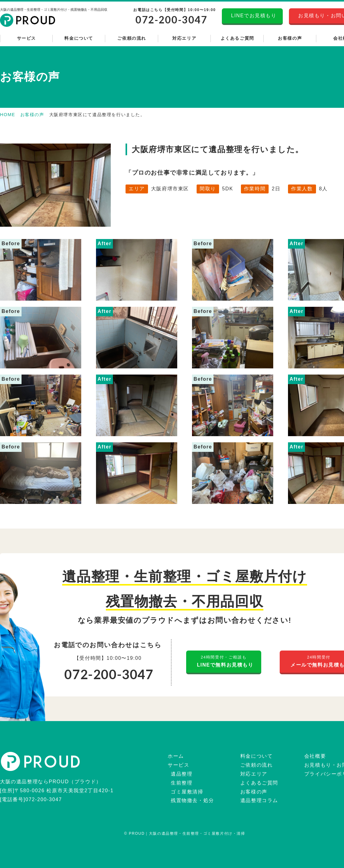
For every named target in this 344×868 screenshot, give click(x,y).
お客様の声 (32, 115)
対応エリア (253, 774)
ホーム (175, 756)
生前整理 (181, 783)
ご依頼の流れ (256, 765)
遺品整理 (181, 774)
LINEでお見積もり (252, 16)
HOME (8, 115)
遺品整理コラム (258, 800)
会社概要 (314, 756)
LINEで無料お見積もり (224, 661)
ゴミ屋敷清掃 (186, 792)
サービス (178, 765)
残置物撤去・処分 (192, 800)
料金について (256, 756)
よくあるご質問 (258, 783)
